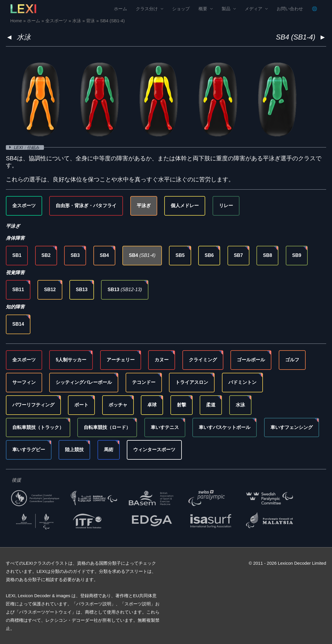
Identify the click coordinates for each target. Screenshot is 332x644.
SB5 (180, 255)
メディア (254, 9)
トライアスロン (192, 382)
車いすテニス (165, 427)
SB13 (82, 290)
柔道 (211, 405)
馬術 (109, 450)
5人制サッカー (71, 360)
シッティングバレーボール (84, 382)
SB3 (75, 255)
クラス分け (147, 9)
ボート (81, 405)
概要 (203, 9)
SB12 (50, 290)
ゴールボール (251, 360)
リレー (226, 206)
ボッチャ (118, 405)
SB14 (18, 324)
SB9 (297, 255)
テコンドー (144, 382)
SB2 (46, 255)
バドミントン (242, 382)
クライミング (203, 360)
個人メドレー (185, 206)
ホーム (120, 9)
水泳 (24, 37)
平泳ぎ (144, 206)
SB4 (104, 255)
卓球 (152, 405)
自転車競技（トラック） (38, 427)
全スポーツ (24, 206)
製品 (226, 9)
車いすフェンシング (292, 427)
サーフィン (24, 382)
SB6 (209, 255)
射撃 (182, 405)
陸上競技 (74, 450)
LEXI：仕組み (28, 147)
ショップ (181, 9)
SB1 (17, 255)
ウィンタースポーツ (154, 450)
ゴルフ (292, 360)
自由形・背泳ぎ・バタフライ (86, 206)
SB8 (267, 255)
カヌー (162, 360)
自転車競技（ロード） (107, 427)
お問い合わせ (290, 9)
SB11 (18, 290)
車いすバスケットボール (225, 427)
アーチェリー (121, 360)
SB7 (238, 255)
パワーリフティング (33, 405)
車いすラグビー (29, 450)
